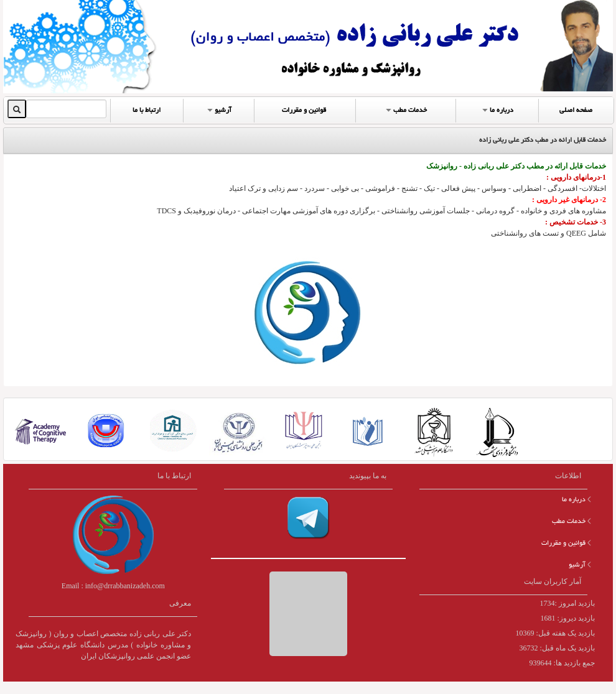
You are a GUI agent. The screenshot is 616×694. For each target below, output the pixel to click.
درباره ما (497, 109)
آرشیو (218, 109)
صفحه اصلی (576, 111)
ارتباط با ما (147, 111)
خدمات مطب (405, 109)
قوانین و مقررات (304, 111)
